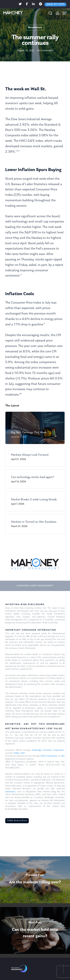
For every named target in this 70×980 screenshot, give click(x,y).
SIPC (23, 753)
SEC (63, 756)
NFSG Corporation (49, 756)
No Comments (45, 50)
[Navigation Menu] (65, 13)
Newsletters (35, 28)
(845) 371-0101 (55, 4)
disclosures (10, 792)
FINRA (17, 753)
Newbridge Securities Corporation (48, 750)
